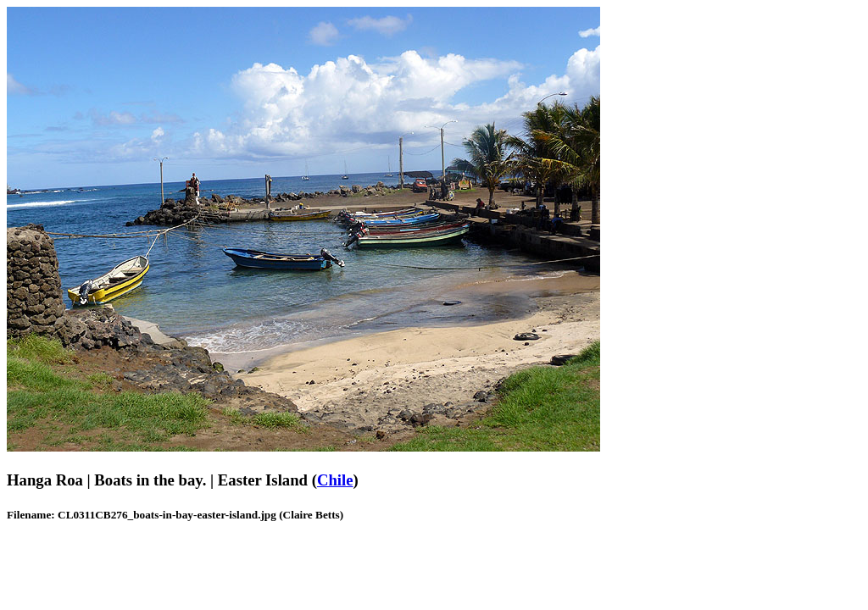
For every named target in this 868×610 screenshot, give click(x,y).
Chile (335, 480)
